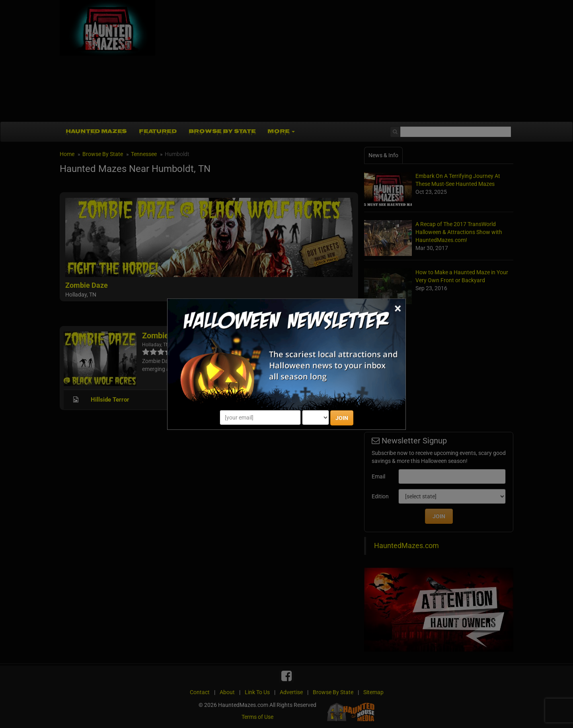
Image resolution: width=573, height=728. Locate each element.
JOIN (342, 418)
